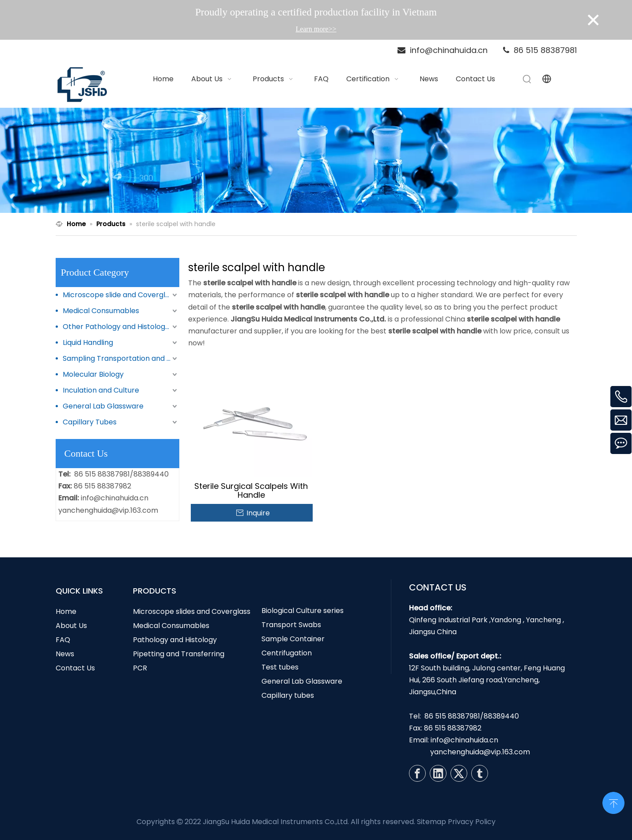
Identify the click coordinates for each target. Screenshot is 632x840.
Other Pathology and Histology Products (121, 327)
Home (66, 611)
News (65, 654)
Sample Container (293, 639)
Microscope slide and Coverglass (120, 295)
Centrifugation (287, 653)
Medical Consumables (101, 311)
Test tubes (280, 667)
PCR (140, 668)
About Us (71, 626)
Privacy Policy (472, 822)
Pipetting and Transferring (179, 654)
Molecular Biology (93, 374)
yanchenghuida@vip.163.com (108, 510)
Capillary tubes (288, 695)
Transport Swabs (291, 625)
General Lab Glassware (103, 406)
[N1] (316, 161)
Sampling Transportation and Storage (121, 358)
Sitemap (431, 822)
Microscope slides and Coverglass (192, 611)
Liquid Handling (88, 342)
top (613, 802)
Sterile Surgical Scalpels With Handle (251, 491)
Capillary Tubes (90, 422)
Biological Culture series (303, 611)
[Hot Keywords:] (527, 79)
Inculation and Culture (101, 390)
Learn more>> (316, 29)
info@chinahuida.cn (115, 498)
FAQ (63, 640)
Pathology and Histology (175, 640)
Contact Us (75, 668)
